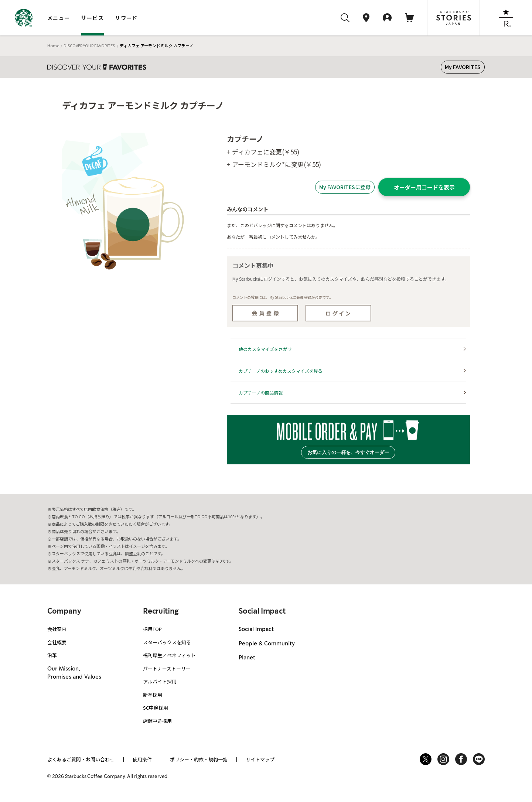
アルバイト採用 (160, 681)
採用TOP (152, 629)
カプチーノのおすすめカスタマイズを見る (281, 371)
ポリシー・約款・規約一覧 (199, 759)
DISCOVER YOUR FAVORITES (89, 45)
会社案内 (57, 629)
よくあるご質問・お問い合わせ (81, 759)
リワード (126, 18)
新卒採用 (153, 695)
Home (53, 45)
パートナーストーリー (167, 668)
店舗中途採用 (157, 721)
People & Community (267, 644)
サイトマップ (260, 759)
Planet (247, 658)
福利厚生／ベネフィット (169, 655)
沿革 (52, 655)
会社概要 (57, 642)
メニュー (59, 18)
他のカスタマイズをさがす (265, 349)
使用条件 (142, 759)
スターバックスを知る (167, 642)
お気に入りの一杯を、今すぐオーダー (348, 452)
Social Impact (256, 629)
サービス (93, 18)
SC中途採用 (156, 708)
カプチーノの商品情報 (261, 393)
